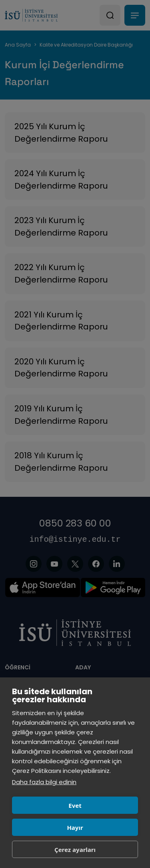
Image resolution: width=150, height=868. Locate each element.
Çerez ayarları (75, 850)
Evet (75, 805)
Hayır (75, 827)
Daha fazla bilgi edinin (44, 782)
